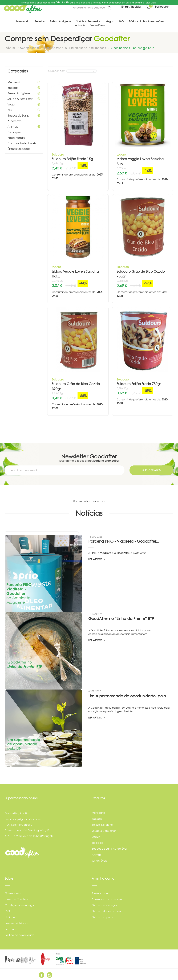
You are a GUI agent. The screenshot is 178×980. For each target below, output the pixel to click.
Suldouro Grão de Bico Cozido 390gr (76, 386)
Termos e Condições (18, 899)
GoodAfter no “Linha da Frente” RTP (121, 618)
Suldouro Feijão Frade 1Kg (72, 159)
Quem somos (13, 893)
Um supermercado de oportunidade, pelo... (129, 696)
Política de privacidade (19, 935)
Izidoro (121, 154)
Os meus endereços (104, 905)
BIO (24, 110)
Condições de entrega (19, 905)
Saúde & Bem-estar (104, 831)
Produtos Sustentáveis (22, 143)
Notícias (10, 917)
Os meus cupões (102, 917)
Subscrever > (151, 470)
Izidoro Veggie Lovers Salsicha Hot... (75, 274)
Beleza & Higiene (24, 93)
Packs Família (16, 138)
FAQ (7, 911)
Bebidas (24, 88)
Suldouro (58, 154)
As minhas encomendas (107, 899)
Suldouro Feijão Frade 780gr (139, 384)
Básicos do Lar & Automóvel (24, 118)
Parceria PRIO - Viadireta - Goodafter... (124, 541)
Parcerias (11, 929)
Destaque (14, 132)
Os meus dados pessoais (107, 911)
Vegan (24, 104)
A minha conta (101, 893)
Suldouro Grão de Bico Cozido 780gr (141, 274)
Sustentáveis (99, 860)
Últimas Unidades (19, 149)
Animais (24, 126)
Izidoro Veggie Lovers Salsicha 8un (140, 161)
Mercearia (24, 82)
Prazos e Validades (16, 923)
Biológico (98, 843)
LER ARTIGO (97, 559)
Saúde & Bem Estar (24, 99)
